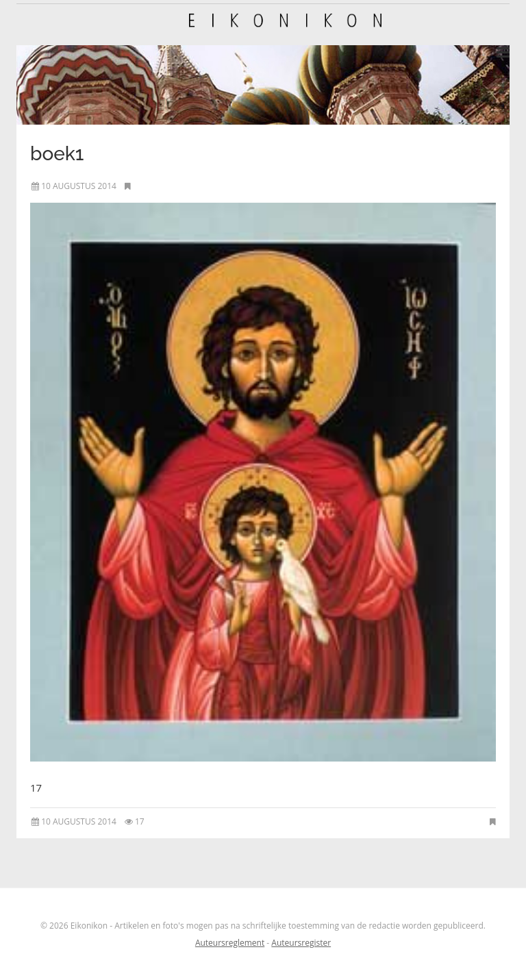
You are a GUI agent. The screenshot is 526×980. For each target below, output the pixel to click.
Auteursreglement (230, 943)
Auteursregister (301, 943)
